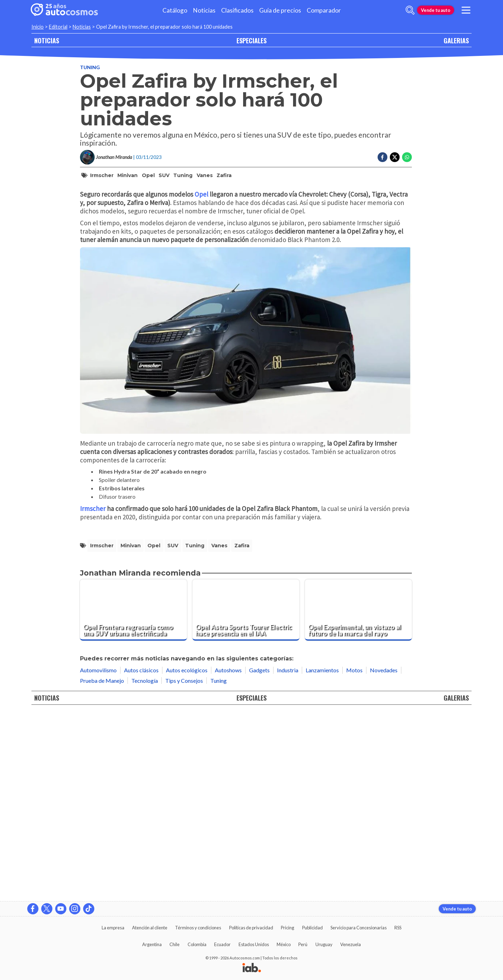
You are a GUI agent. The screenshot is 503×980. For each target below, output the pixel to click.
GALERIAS (456, 40)
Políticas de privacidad (251, 928)
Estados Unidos (254, 944)
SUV (164, 175)
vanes (205, 175)
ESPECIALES (251, 40)
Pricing (287, 928)
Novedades (384, 857)
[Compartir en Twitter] (395, 157)
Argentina (152, 944)
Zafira (224, 175)
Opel (148, 175)
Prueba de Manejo (102, 867)
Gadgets (259, 857)
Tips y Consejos (184, 867)
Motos (354, 857)
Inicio (38, 27)
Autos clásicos (141, 857)
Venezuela (351, 944)
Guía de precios (280, 10)
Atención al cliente (150, 928)
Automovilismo (98, 857)
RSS (398, 928)
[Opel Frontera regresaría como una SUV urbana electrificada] (133, 796)
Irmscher (102, 175)
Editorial (58, 27)
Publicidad (312, 928)
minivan (127, 175)
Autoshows (228, 857)
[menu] (466, 10)
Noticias (204, 10)
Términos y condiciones (198, 928)
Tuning (90, 67)
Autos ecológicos (187, 857)
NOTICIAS (47, 40)
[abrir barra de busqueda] (410, 10)
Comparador (324, 10)
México (284, 944)
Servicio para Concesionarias (359, 928)
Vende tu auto (436, 10)
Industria (288, 857)
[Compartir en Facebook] (382, 157)
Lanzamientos (322, 857)
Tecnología (145, 867)
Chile (174, 944)
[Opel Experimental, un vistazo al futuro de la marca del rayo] (358, 796)
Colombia (197, 944)
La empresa (113, 928)
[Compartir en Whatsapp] (407, 157)
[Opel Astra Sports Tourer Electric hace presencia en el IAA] (246, 796)
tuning (183, 175)
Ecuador (222, 944)
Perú (303, 944)
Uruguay (324, 944)
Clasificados (237, 10)
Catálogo (175, 10)
